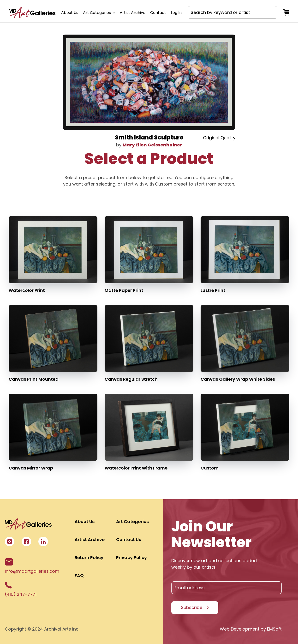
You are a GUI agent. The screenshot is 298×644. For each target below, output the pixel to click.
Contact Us (129, 539)
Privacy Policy (131, 557)
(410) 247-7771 (21, 589)
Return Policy (89, 557)
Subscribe (192, 607)
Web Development (240, 629)
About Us (70, 13)
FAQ (79, 575)
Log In (176, 13)
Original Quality (219, 138)
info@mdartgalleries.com (32, 566)
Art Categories (99, 13)
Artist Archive (133, 13)
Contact (158, 13)
